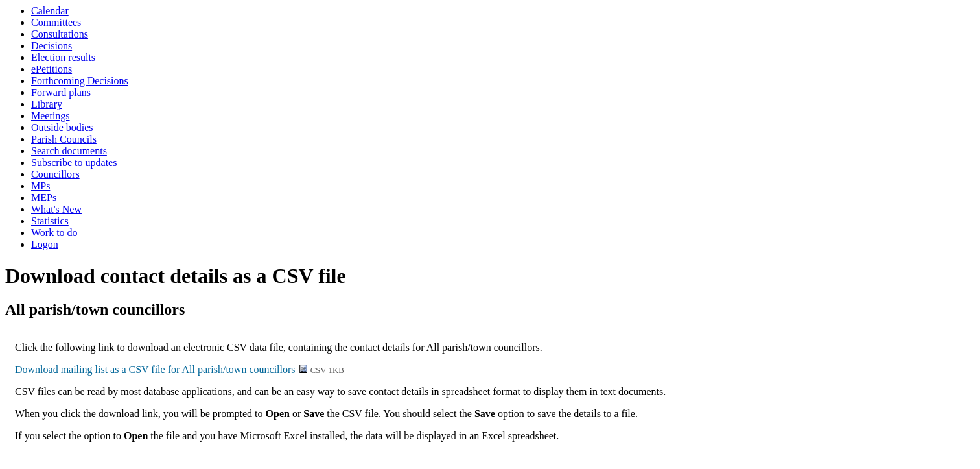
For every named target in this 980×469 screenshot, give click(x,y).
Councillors (55, 174)
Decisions (52, 46)
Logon (45, 244)
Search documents (69, 151)
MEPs (44, 198)
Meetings (51, 116)
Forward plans (61, 92)
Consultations (60, 34)
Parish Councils (64, 139)
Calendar (50, 11)
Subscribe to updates (74, 162)
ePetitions (52, 69)
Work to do (54, 233)
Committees (56, 22)
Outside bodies (62, 127)
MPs (41, 186)
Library (47, 104)
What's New (56, 209)
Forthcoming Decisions (80, 81)
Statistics (50, 221)
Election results (63, 57)
